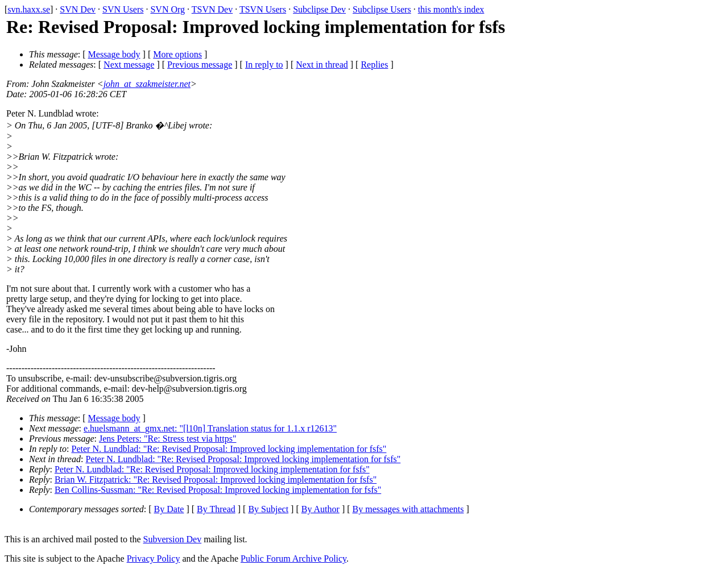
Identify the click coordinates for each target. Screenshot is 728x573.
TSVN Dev (212, 9)
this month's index (451, 9)
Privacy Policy (154, 559)
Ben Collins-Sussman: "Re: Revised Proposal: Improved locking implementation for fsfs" (218, 490)
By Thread (216, 509)
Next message (129, 65)
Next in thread (322, 65)
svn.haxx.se (29, 9)
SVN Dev (78, 9)
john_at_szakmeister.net (147, 84)
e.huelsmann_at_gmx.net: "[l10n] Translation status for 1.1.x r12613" (210, 428)
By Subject (268, 509)
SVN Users (123, 9)
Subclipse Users (382, 9)
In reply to (264, 65)
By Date (169, 509)
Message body (114, 54)
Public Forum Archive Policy (293, 559)
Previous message (200, 65)
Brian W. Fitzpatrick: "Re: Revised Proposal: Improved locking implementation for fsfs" (216, 479)
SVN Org (167, 9)
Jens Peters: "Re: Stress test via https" (168, 439)
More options (177, 54)
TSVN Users (263, 9)
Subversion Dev (173, 539)
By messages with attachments (408, 509)
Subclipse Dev (319, 9)
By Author (320, 509)
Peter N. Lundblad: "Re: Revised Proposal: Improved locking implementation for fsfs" (229, 449)
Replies (374, 65)
